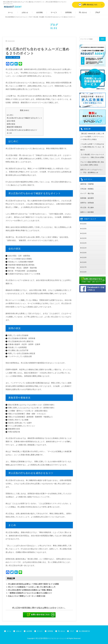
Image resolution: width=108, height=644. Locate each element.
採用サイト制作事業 (87, 215)
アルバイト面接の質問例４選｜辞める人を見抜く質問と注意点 (92, 165)
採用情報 (68, 12)
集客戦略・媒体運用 (87, 200)
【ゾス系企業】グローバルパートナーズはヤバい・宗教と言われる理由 (92, 157)
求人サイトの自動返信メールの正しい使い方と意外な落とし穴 (32, 587)
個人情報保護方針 (91, 631)
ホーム (10, 12)
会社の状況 (11, 121)
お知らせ (25, 12)
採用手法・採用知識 (87, 205)
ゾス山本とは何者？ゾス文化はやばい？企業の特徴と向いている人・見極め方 (92, 147)
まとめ (9, 133)
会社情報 (39, 12)
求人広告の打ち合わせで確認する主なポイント (24, 118)
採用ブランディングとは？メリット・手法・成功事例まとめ (91, 172)
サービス (54, 12)
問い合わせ (83, 12)
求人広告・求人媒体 (13, 57)
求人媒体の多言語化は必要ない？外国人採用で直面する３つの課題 (33, 584)
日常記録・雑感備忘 (87, 190)
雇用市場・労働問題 (87, 186)
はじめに (10, 115)
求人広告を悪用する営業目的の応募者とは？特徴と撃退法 (30, 590)
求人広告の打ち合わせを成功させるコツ (22, 130)
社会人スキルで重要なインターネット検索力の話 (27, 596)
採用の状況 (11, 124)
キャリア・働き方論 (87, 195)
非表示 (26, 110)
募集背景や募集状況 (14, 127)
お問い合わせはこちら (88, 5)
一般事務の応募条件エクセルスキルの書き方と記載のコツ (30, 593)
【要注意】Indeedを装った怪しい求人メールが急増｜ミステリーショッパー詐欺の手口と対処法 (92, 137)
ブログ (98, 12)
